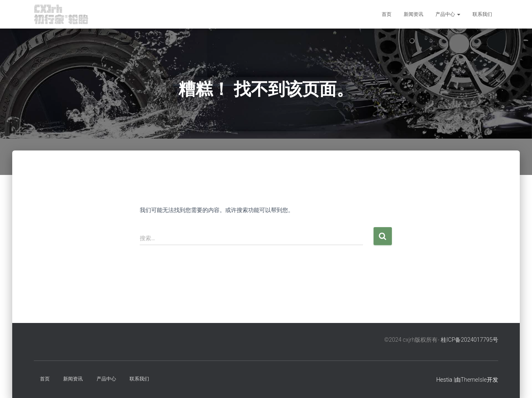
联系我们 (482, 14)
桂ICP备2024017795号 (469, 340)
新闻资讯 (413, 14)
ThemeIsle (474, 380)
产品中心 (448, 14)
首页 (387, 14)
